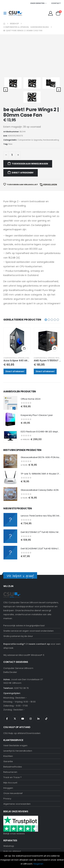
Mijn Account (10, 691)
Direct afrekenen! (15, 280)
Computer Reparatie (15, 765)
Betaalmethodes (13, 675)
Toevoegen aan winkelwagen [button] (24, 257)
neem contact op (39, 552)
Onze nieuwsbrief (13, 702)
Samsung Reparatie (14, 781)
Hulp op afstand (12, 760)
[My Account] (51, 13)
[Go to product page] (17, 249)
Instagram (31, 627)
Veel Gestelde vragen (15, 654)
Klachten (8, 665)
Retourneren (10, 680)
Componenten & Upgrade (14, 266)
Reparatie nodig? (14, 552)
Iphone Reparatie (13, 776)
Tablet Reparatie (13, 791)
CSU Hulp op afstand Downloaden (22, 642)
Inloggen (8, 696)
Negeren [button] (38, 864)
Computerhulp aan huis (16, 807)
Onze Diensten (37, 3)
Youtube (23, 627)
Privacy (7, 707)
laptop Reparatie (13, 770)
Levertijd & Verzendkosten (18, 659)
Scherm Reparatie (13, 786)
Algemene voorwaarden (17, 712)
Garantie (8, 670)
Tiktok (46, 627)
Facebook (7, 627)
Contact (56, 3)
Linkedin (38, 627)
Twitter (15, 627)
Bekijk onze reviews (14, 742)
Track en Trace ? (12, 686)
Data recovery (11, 797)
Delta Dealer (10, 580)
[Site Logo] (15, 13)
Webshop (9, 754)
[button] (6, 13)
